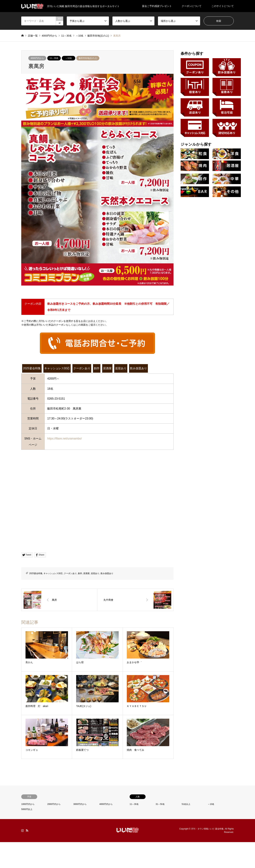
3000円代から (80, 804)
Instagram (22, 830)
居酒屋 (107, 368)
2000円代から (54, 804)
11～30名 (54, 58)
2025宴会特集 (32, 368)
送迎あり (121, 368)
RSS (27, 830)
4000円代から (37, 58)
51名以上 (186, 804)
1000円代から (28, 804)
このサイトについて (223, 6)
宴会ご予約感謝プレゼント (157, 6)
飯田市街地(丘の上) (88, 58)
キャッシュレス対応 (57, 368)
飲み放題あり (138, 368)
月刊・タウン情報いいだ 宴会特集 (207, 829)
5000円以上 (27, 809)
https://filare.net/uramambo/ (65, 439)
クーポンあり (82, 368)
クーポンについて (192, 6)
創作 (97, 368)
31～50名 (160, 804)
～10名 (69, 58)
